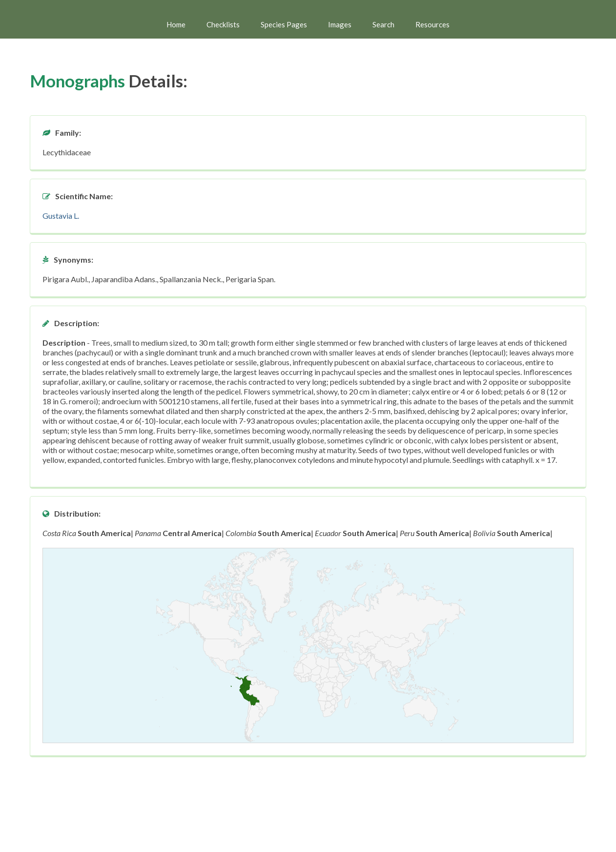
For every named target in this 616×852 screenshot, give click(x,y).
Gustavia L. (61, 216)
